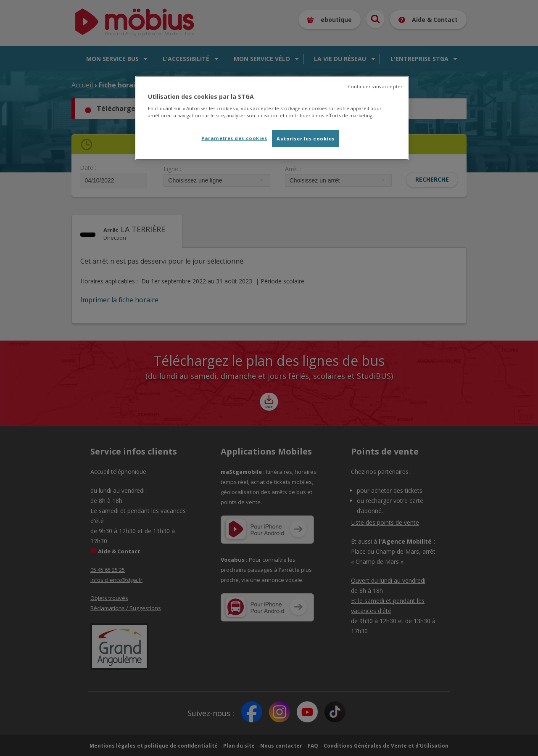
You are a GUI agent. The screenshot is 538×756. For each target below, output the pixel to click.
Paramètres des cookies (234, 138)
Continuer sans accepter (375, 87)
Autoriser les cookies (306, 139)
